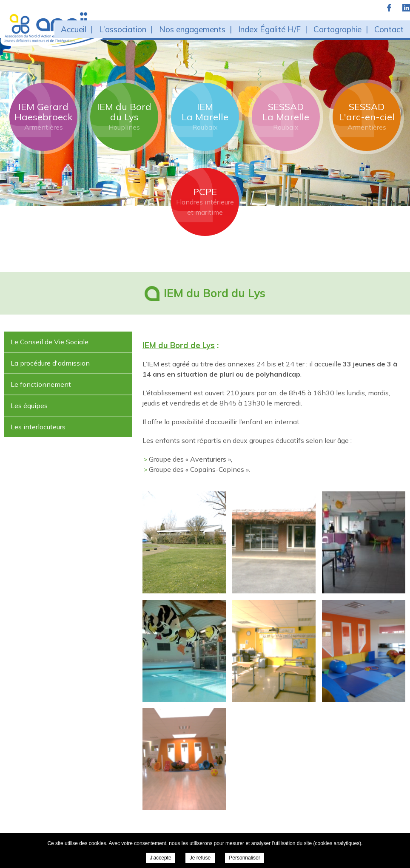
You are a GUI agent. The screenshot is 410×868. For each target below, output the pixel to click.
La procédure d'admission (50, 363)
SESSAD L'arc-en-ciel (367, 116)
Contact (389, 29)
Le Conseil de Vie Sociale (50, 342)
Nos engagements (192, 29)
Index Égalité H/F (269, 29)
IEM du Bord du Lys (124, 116)
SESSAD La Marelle (286, 116)
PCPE (205, 201)
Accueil (74, 29)
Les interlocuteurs (38, 427)
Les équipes (29, 406)
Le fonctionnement (41, 384)
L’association (123, 29)
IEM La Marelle (205, 116)
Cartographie (337, 29)
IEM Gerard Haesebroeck (44, 116)
